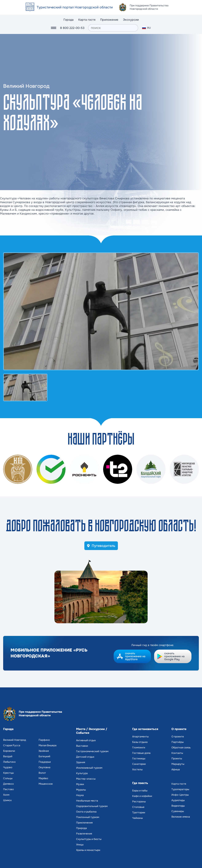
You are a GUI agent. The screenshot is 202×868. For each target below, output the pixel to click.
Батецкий (44, 756)
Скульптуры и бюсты (89, 839)
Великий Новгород (15, 740)
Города (69, 20)
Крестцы (8, 773)
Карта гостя (87, 20)
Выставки (82, 746)
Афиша (176, 769)
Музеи (80, 784)
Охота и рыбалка (86, 812)
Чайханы (137, 818)
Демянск (8, 784)
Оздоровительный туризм (92, 806)
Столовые (138, 807)
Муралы (81, 790)
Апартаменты (140, 737)
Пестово (8, 789)
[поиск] (113, 28)
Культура (82, 773)
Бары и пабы (140, 791)
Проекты (177, 758)
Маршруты (178, 764)
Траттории (139, 813)
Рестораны (139, 802)
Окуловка (44, 767)
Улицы (80, 845)
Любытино (9, 762)
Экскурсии (131, 20)
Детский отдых (85, 757)
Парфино (44, 740)
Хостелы (137, 769)
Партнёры (178, 742)
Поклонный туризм (88, 817)
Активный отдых (86, 740)
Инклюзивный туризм (89, 768)
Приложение (109, 20)
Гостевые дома (141, 753)
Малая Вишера (48, 745)
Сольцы (8, 778)
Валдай (8, 756)
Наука (80, 795)
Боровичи (9, 751)
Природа (81, 828)
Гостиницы (139, 758)
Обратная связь (181, 748)
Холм (6, 795)
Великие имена (181, 817)
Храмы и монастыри (88, 850)
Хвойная (44, 751)
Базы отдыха (140, 742)
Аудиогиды (178, 800)
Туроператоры (180, 789)
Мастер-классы (86, 779)
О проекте (178, 737)
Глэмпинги (139, 748)
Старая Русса (12, 745)
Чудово (8, 767)
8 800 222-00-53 (72, 28)
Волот (42, 773)
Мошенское (46, 784)
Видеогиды (178, 806)
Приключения (84, 823)
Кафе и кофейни (142, 796)
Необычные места (87, 801)
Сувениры (178, 811)
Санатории (139, 764)
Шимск (7, 800)
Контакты (177, 753)
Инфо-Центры (180, 795)
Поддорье (45, 762)
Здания (81, 762)
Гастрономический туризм (92, 751)
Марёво (43, 778)
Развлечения (84, 834)
